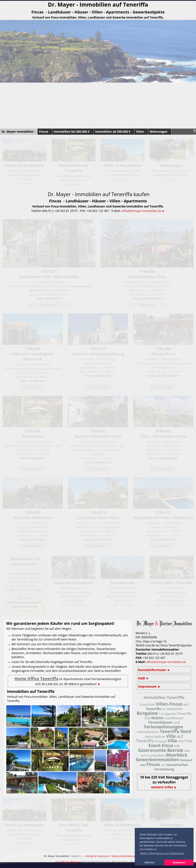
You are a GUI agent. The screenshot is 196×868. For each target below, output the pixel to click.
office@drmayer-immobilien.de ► (143, 211)
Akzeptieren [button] (179, 862)
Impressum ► (150, 688)
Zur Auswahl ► (25, 183)
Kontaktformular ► (155, 672)
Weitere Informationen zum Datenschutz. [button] (162, 853)
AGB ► (144, 680)
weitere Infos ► (164, 789)
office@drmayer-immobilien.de (167, 664)
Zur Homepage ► (24, 613)
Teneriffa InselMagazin (68, 864)
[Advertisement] (98, 106)
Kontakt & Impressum (98, 858)
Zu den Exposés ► (73, 607)
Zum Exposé (49, 305)
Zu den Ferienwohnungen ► (171, 607)
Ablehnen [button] (149, 862)
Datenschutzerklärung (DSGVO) (129, 858)
